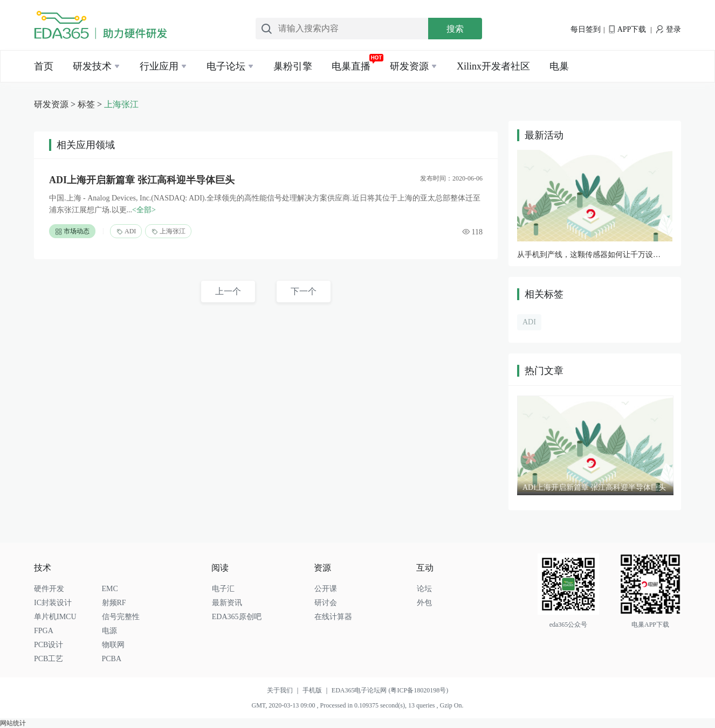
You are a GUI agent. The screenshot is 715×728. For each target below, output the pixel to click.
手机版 (317, 690)
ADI (126, 231)
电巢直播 (351, 66)
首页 (44, 66)
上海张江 (121, 104)
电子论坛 (226, 66)
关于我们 (285, 690)
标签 (86, 104)
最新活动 (544, 135)
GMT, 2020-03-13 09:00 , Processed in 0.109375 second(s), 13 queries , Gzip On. (357, 705)
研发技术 (92, 66)
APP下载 (627, 29)
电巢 (559, 66)
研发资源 (409, 66)
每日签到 (586, 29)
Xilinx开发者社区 (493, 66)
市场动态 (72, 231)
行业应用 (159, 66)
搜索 (455, 29)
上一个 (228, 291)
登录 (669, 29)
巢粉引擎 (293, 66)
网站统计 (13, 723)
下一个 (304, 291)
